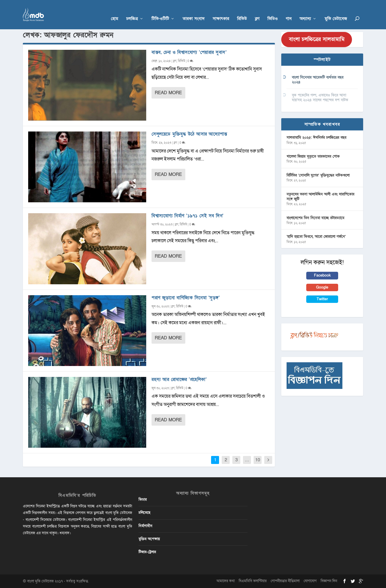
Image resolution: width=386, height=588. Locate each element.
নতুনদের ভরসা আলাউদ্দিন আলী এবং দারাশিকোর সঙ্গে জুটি (320, 197)
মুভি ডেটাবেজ (336, 11)
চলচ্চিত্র (132, 11)
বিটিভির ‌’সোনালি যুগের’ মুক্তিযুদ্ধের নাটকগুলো (318, 175)
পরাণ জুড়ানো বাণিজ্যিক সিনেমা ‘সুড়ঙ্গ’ (186, 298)
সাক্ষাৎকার (221, 11)
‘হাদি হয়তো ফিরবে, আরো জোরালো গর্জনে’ (316, 237)
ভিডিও (273, 11)
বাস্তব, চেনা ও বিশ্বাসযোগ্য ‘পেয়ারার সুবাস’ (189, 52)
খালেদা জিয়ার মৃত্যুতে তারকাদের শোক (313, 156)
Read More (168, 93)
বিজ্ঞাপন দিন (329, 581)
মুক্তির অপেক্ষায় (149, 539)
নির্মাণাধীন (145, 526)
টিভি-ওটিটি (160, 11)
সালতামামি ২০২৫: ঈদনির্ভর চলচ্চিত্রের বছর (316, 137)
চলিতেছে (144, 513)
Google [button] (322, 287)
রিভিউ (242, 11)
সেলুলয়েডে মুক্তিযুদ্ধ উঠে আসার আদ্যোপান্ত (189, 134)
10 (258, 460)
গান (289, 11)
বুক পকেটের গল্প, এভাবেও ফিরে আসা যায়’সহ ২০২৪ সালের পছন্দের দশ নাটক (320, 98)
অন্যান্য (305, 11)
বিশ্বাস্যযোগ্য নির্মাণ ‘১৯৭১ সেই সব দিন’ (188, 216)
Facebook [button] (322, 275)
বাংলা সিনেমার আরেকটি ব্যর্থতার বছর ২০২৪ (318, 80)
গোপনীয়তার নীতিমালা (285, 581)
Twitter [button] (322, 299)
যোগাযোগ (310, 581)
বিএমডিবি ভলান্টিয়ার (253, 581)
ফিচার (143, 499)
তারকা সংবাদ (194, 11)
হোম (115, 11)
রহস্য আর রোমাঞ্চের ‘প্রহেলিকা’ (179, 379)
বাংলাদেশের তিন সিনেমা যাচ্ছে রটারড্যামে (315, 218)
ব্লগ (257, 11)
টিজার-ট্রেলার (147, 552)
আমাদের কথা (226, 581)
